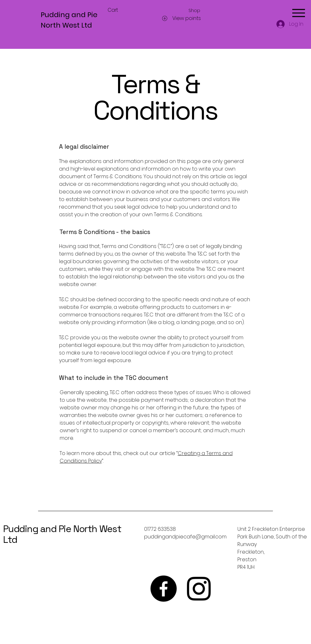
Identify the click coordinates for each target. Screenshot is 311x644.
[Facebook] (164, 589)
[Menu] (298, 13)
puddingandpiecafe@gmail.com (185, 537)
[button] (116, 10)
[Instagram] (199, 589)
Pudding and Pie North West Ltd (62, 534)
